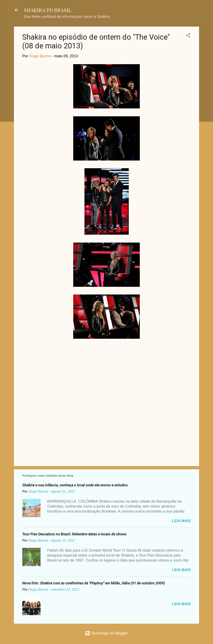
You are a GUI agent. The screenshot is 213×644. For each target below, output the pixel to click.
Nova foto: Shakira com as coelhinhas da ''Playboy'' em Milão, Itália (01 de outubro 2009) (94, 583)
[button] (188, 36)
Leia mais (181, 521)
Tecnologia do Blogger (107, 633)
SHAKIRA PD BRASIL (48, 10)
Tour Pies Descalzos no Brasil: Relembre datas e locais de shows (74, 534)
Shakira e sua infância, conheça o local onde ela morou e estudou (75, 485)
